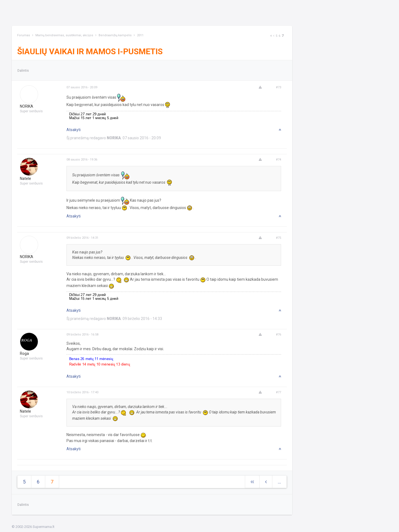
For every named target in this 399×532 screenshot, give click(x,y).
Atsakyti (74, 130)
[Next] (271, 36)
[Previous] (274, 36)
